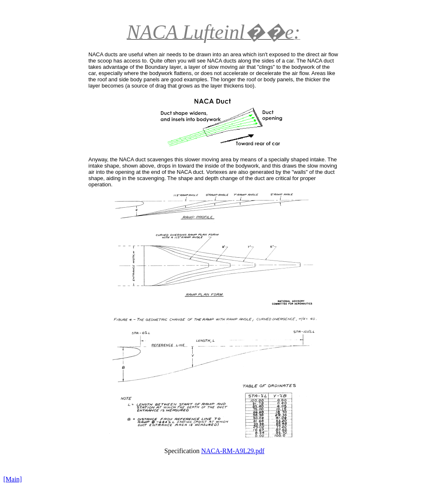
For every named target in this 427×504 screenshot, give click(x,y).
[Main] (13, 479)
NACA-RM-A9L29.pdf (233, 451)
